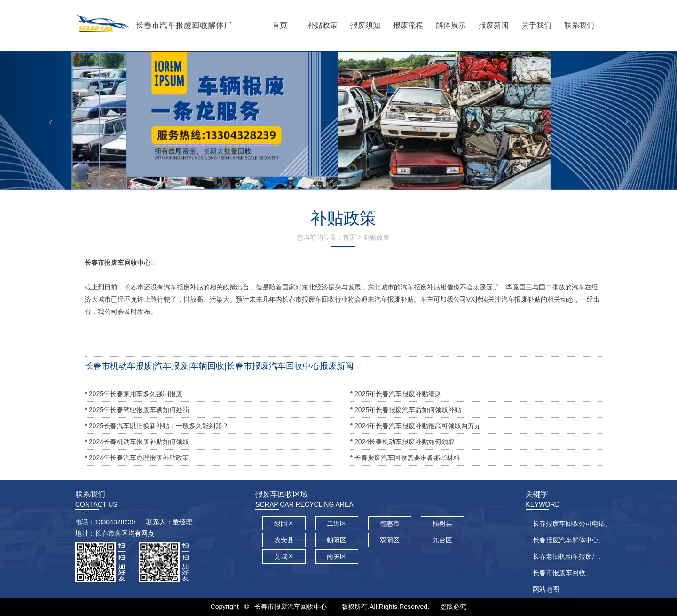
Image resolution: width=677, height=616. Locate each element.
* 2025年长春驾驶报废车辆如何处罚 (137, 410)
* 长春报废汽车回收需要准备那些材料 (405, 458)
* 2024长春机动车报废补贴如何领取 (137, 442)
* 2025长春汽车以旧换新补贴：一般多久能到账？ (157, 426)
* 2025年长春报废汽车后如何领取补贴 (406, 410)
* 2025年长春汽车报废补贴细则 (396, 394)
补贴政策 (377, 237)
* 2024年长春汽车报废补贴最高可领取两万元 (416, 426)
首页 (349, 237)
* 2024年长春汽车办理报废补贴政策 (137, 458)
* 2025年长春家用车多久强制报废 (134, 394)
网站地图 (546, 589)
